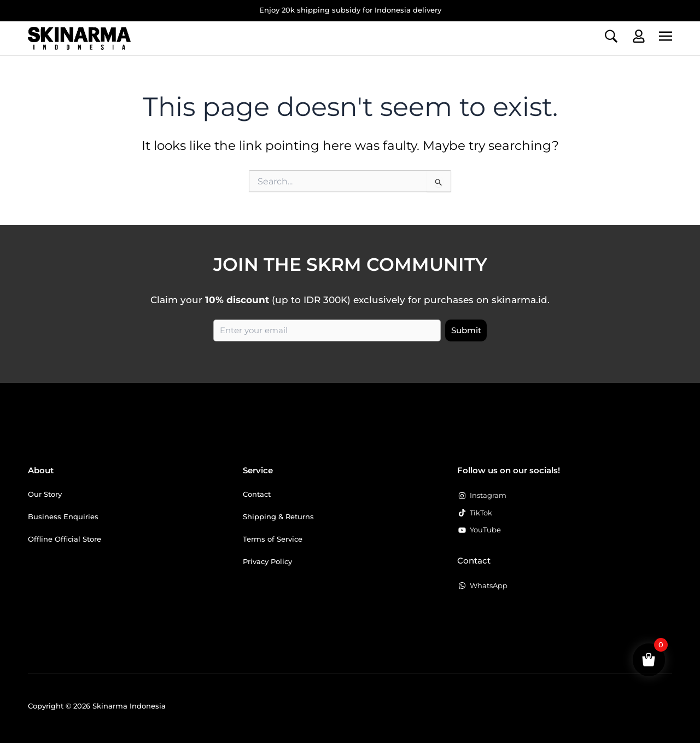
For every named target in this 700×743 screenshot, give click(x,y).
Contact (257, 494)
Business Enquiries (63, 516)
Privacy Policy (267, 561)
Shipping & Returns (278, 516)
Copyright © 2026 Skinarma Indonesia (97, 706)
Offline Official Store (65, 539)
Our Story (45, 494)
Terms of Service (273, 539)
